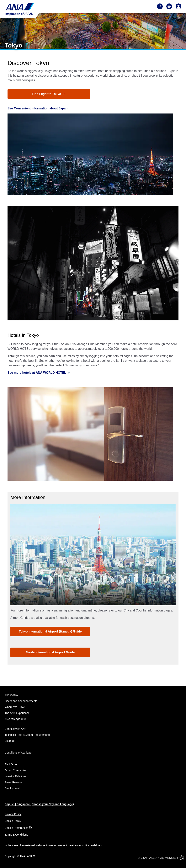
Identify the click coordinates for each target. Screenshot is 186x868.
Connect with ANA (16, 729)
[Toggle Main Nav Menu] (169, 6)
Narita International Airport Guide (50, 652)
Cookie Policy (13, 821)
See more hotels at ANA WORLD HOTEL (39, 373)
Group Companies (16, 770)
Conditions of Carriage (18, 753)
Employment (12, 788)
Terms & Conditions (16, 835)
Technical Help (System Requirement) (27, 735)
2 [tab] (91, 599)
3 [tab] (96, 599)
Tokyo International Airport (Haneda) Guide (50, 631)
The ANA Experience (17, 713)
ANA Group (11, 764)
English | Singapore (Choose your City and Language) (39, 804)
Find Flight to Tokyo (48, 94)
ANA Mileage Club (16, 719)
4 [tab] (100, 599)
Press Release (13, 782)
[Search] (160, 6)
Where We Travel (15, 707)
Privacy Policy (13, 814)
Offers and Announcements (21, 701)
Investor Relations (15, 776)
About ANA (11, 695)
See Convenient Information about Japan (37, 108)
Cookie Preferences (18, 828)
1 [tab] (86, 599)
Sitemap (10, 741)
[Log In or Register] (178, 6)
